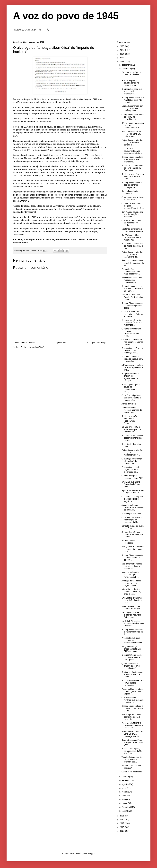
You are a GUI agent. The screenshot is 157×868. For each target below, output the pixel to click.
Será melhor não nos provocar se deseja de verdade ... (132, 535)
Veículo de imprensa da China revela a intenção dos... (132, 759)
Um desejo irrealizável (131, 514)
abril (124, 799)
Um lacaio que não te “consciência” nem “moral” (131, 484)
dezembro (127, 65)
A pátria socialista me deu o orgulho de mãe (133, 492)
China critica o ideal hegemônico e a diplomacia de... (130, 470)
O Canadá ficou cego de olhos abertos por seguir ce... (132, 499)
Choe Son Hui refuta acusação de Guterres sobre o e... (132, 314)
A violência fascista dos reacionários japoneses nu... (132, 280)
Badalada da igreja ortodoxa (130, 192)
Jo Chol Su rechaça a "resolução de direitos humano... (132, 297)
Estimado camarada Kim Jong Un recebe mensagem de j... (132, 108)
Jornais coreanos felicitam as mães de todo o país (132, 410)
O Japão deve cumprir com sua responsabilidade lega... (131, 332)
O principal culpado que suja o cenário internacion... (132, 91)
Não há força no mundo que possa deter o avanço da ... (132, 566)
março (125, 803)
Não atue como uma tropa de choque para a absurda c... (132, 359)
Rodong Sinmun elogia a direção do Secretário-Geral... (132, 708)
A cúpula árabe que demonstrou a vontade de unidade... (132, 507)
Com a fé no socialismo (132, 772)
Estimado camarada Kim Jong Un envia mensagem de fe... (132, 453)
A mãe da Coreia (129, 404)
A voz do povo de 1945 (66, 16)
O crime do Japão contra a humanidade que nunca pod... (132, 674)
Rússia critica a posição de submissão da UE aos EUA (132, 751)
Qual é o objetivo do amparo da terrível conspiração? (131, 666)
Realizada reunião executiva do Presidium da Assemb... (129, 420)
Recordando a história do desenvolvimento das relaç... (132, 438)
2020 (122, 820)
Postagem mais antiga (96, 343)
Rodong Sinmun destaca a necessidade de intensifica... (132, 159)
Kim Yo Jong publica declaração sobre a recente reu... (131, 238)
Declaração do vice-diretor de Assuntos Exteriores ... (131, 615)
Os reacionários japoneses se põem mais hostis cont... (131, 272)
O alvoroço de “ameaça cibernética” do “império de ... (132, 461)
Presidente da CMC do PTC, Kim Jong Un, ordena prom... (131, 134)
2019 (122, 823)
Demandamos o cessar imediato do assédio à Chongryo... (132, 289)
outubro (126, 777)
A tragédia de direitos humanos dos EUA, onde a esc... (131, 592)
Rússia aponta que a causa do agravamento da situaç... (131, 388)
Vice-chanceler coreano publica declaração (132, 608)
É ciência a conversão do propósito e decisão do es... (133, 263)
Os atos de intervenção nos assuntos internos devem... (132, 342)
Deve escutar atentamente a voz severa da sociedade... (133, 151)
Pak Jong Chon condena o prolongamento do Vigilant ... (132, 691)
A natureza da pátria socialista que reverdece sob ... (130, 575)
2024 (122, 54)
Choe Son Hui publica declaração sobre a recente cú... (131, 398)
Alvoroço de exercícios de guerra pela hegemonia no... (131, 583)
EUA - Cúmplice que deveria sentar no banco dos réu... (130, 83)
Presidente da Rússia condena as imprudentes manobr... (132, 640)
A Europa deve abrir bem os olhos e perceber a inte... (132, 368)
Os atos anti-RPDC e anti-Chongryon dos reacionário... (131, 429)
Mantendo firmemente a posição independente (132, 230)
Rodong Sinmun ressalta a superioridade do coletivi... (132, 558)
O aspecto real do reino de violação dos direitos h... (132, 223)
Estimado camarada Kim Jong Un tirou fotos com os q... (132, 142)
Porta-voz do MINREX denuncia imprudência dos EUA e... (132, 726)
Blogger (91, 854)
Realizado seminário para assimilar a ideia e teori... (133, 177)
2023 (122, 58)
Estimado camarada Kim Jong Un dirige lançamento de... (132, 255)
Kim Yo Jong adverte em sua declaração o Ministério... (132, 214)
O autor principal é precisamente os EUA (132, 477)
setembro (126, 780)
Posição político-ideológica (129, 542)
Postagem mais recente (24, 343)
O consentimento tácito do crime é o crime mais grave (132, 657)
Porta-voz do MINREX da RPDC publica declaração (133, 683)
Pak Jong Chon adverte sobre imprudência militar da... (132, 717)
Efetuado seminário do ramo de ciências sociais (131, 74)
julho (124, 788)
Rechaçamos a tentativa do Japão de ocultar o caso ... (132, 246)
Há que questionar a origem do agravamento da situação (130, 377)
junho (125, 792)
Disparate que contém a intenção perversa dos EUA (132, 742)
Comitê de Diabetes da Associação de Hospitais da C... (131, 520)
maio (124, 796)
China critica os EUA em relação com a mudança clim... (132, 351)
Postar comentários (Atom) (32, 347)
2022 (122, 61)
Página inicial (61, 343)
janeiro (125, 811)
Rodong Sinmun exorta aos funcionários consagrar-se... (132, 185)
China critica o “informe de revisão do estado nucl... (132, 600)
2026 (122, 46)
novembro (127, 69)
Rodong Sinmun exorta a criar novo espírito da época (132, 306)
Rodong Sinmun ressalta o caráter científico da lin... (132, 632)
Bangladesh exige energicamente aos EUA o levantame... (131, 649)
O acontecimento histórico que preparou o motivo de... (132, 700)
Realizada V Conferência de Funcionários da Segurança (132, 168)
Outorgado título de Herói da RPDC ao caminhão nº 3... (133, 117)
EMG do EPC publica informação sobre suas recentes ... (133, 623)
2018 (122, 827)
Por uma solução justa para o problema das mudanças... (132, 323)
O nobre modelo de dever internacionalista (133, 198)
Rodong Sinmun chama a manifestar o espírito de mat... (133, 100)
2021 (122, 816)
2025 (122, 50)
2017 (122, 831)
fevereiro (126, 807)
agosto (125, 784)
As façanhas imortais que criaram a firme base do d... (133, 549)
